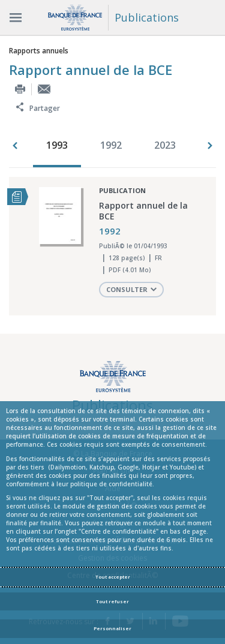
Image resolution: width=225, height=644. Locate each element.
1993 (57, 145)
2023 (165, 145)
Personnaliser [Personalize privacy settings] (112, 628)
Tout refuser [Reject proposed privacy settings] (112, 601)
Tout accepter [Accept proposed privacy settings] (113, 577)
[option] (60, 146)
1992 (111, 145)
